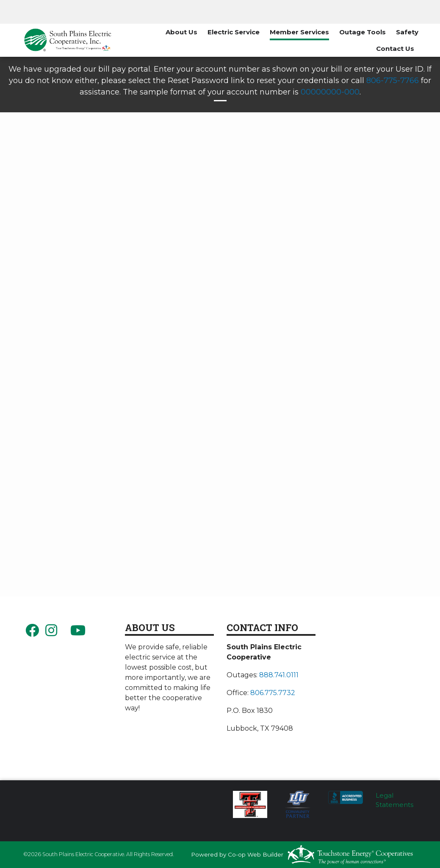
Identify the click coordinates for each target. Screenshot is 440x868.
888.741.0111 (279, 675)
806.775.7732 (273, 693)
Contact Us (395, 49)
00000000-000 (330, 92)
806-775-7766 (393, 81)
